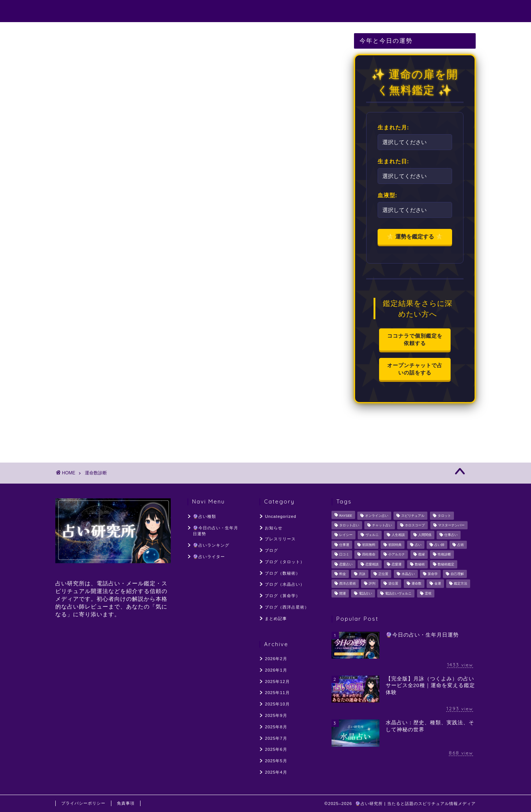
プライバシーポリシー (83, 803)
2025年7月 (276, 738)
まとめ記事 (276, 618)
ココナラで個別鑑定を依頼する (415, 339)
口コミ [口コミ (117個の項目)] (344, 555)
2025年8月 (276, 727)
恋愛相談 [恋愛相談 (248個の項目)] (372, 564)
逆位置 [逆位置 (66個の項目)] (393, 584)
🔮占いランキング (328, 11)
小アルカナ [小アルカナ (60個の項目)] (397, 555)
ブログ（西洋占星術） (287, 607)
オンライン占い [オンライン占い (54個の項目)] (377, 516)
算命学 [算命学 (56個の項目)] (433, 574)
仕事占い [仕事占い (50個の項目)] (451, 535)
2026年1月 (276, 670)
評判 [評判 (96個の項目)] (372, 584)
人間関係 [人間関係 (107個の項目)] (425, 535)
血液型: (388, 195)
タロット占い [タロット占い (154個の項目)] (349, 525)
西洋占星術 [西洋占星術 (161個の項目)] (348, 584)
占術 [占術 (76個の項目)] (461, 545)
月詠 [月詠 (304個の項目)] (362, 574)
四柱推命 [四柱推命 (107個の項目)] (369, 555)
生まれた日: (393, 161)
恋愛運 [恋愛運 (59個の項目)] (397, 564)
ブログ (271, 550)
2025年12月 (277, 682)
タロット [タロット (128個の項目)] (444, 516)
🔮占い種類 (174, 11)
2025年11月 (277, 693)
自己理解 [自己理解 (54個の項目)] (457, 574)
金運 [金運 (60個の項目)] (438, 584)
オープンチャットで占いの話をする (415, 369)
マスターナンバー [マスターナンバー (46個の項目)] (451, 525)
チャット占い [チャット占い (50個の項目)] (382, 525)
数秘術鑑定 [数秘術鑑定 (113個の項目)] (446, 564)
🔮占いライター (392, 11)
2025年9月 (276, 715)
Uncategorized (280, 516)
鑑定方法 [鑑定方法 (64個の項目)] (461, 584)
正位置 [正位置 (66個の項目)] (383, 574)
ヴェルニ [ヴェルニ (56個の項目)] (372, 535)
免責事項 (126, 803)
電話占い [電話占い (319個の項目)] (365, 593)
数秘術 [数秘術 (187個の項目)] (420, 564)
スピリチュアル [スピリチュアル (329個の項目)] (413, 516)
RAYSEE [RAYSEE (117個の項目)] (346, 516)
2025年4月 (276, 772)
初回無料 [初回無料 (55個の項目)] (369, 545)
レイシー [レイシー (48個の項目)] (346, 535)
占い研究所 (75, 11)
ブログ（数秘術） (282, 573)
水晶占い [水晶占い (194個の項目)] (408, 574)
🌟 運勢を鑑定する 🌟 (415, 236)
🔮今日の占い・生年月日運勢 (247, 11)
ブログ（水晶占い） (285, 584)
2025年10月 (277, 704)
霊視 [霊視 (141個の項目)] (428, 593)
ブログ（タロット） (285, 562)
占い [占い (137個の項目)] (418, 545)
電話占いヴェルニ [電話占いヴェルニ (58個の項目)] (398, 593)
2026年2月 (276, 659)
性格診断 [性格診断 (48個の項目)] (444, 555)
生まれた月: (393, 127)
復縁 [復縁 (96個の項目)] (421, 555)
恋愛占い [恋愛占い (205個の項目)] (346, 564)
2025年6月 (276, 749)
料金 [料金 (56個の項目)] (343, 574)
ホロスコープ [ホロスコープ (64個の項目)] (415, 525)
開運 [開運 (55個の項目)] (343, 593)
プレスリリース (280, 539)
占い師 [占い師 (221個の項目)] (439, 545)
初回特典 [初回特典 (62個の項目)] (395, 545)
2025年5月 (276, 761)
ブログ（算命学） (282, 596)
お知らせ (274, 528)
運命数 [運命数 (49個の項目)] (417, 584)
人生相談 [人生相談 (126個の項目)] (398, 535)
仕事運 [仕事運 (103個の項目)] (344, 545)
